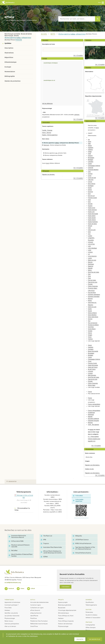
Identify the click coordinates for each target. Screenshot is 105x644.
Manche (90, 262)
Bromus (7, 38)
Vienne (90, 333)
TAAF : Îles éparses (93, 425)
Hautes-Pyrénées (93, 222)
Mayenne (91, 266)
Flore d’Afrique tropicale (66, 621)
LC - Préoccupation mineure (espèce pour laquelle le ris (94, 439)
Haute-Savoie (92, 218)
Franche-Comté (92, 198)
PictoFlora (34, 618)
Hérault (90, 226)
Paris (89, 278)
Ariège (90, 152)
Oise (89, 274)
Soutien (89, 610)
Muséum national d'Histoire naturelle (19, 546)
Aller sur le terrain (10, 626)
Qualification (90, 602)
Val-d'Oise (91, 327)
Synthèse (8, 43)
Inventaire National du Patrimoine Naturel (17, 537)
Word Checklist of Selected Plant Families (21, 555)
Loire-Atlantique (92, 248)
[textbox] (77, 19)
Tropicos (45, 544)
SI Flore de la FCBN (16, 541)
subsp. (19, 38)
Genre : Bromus (47, 133)
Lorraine (90, 252)
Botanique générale (65, 605)
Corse (90, 176)
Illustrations (9, 53)
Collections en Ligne (37, 608)
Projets (61, 600)
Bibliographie (10, 76)
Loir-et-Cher (91, 244)
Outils (33, 600)
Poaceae (19, 40)
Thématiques (9, 600)
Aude (89, 154)
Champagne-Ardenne (94, 166)
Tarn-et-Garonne (93, 323)
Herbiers (7, 610)
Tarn (89, 321)
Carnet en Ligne (35, 605)
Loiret (90, 250)
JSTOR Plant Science (81, 540)
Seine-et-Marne (92, 313)
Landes (90, 236)
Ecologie (8, 67)
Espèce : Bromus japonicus (50, 135)
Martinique (91, 264)
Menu (101, 3)
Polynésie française (93, 421)
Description (9, 48)
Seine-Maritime (92, 315)
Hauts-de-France (93, 367)
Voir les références (47, 103)
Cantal (90, 164)
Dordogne (91, 186)
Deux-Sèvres (92, 184)
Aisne (90, 142)
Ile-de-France (92, 369)
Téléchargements (91, 605)
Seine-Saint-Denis (93, 317)
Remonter (11, 482)
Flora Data (8, 608)
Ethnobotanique (10, 62)
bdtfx (53, 34)
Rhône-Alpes (92, 385)
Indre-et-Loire (92, 230)
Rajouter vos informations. (92, 465)
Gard (89, 200)
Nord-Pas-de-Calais (94, 272)
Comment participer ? (12, 605)
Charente (91, 168)
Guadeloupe (91, 413)
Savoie (90, 311)
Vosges (90, 335)
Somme (90, 319)
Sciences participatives (12, 624)
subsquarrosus (26, 38)
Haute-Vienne (92, 220)
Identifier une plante (11, 613)
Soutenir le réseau (91, 615)
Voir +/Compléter (78, 55)
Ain (89, 140)
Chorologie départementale (67, 610)
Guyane (90, 206)
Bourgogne (91, 158)
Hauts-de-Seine (92, 224)
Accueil (44, 34)
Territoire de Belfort (93, 325)
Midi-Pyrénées (92, 375)
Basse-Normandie (93, 351)
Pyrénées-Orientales (94, 297)
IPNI (43, 540)
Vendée (90, 331)
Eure (89, 194)
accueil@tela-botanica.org (13, 582)
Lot (89, 254)
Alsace (90, 146)
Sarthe (90, 309)
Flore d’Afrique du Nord (66, 616)
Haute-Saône (92, 216)
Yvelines (90, 339)
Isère (89, 232)
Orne (89, 276)
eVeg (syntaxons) (36, 613)
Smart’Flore (34, 626)
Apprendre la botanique (12, 602)
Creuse (90, 182)
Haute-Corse (92, 208)
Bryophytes (62, 608)
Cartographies (90, 625)
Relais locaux (9, 621)
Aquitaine (91, 148)
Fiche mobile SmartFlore (78, 500)
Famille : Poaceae (47, 130)
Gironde (90, 204)
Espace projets (63, 602)
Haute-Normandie (93, 214)
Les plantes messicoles (12, 616)
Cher (89, 172)
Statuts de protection (13, 81)
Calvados (91, 162)
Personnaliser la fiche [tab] (22, 509)
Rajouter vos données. (48, 174)
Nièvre (90, 270)
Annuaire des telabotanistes (39, 602)
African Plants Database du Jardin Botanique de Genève (51, 552)
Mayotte (90, 268)
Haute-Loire (91, 212)
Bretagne (91, 160)
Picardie (90, 284)
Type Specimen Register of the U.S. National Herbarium (84, 548)
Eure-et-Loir (91, 196)
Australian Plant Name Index (51, 547)
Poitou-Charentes (93, 286)
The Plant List (47, 536)
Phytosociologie (10, 618)
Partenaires (89, 612)
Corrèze (90, 174)
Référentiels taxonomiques (39, 624)
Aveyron (90, 156)
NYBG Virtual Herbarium (82, 544)
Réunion (90, 299)
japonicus (13, 38)
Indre (89, 228)
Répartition (9, 57)
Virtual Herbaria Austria (82, 553)
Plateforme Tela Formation (39, 621)
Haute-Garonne (92, 210)
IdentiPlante (34, 616)
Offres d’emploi (91, 627)
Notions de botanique (65, 624)
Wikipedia (77, 536)
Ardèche (90, 150)
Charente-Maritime (93, 170)
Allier (89, 144)
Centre (90, 357)
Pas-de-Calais (92, 280)
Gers (89, 202)
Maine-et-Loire (92, 260)
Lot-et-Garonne (92, 256)
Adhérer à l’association (93, 617)
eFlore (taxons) (35, 610)
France (90, 392)
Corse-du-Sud (92, 178)
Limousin (90, 242)
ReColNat (13, 551)
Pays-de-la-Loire (93, 282)
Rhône (90, 301)
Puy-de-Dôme (92, 292)
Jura (89, 234)
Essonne (90, 192)
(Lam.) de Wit (75, 30)
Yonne (90, 337)
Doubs (90, 188)
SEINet (44, 557)
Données (89, 600)
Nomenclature (10, 72)
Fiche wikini (78, 496)
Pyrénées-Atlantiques (94, 295)
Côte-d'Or (91, 180)
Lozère (90, 258)
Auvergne (91, 349)
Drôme (90, 190)
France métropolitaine (94, 404)
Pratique (89, 622)
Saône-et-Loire (92, 307)
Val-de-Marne (92, 329)
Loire (89, 246)
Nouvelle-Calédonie (93, 419)
